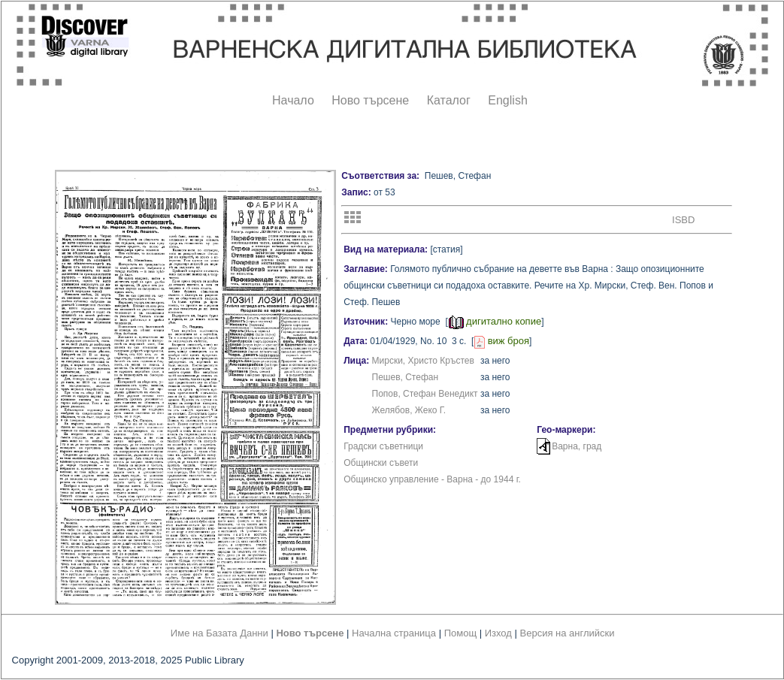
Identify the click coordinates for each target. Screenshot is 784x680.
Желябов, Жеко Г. (409, 410)
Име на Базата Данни (219, 633)
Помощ (460, 633)
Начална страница (394, 633)
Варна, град (577, 446)
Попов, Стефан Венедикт (425, 394)
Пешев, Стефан (406, 377)
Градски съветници (383, 446)
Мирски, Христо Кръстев (423, 361)
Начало (293, 100)
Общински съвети (381, 463)
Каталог (449, 100)
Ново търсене (370, 100)
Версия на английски (568, 633)
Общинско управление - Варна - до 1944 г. (432, 479)
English (507, 100)
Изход (498, 633)
